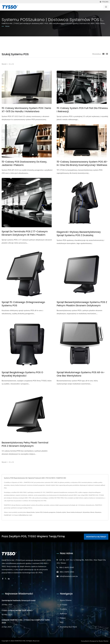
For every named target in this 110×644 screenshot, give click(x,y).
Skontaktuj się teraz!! (96, 537)
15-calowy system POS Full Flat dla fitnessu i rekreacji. (82, 110)
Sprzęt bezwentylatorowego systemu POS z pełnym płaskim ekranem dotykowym (82, 304)
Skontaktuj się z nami (26, 515)
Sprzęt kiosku (31, 512)
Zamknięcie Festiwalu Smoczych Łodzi (19, 600)
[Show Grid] (103, 54)
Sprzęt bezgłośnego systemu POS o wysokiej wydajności (22, 374)
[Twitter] (6, 578)
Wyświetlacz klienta (88, 512)
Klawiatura (98, 512)
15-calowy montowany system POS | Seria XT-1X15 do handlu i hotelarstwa (26, 110)
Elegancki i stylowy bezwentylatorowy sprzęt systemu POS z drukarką (79, 234)
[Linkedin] (9, 578)
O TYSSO (63, 604)
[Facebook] (3, 578)
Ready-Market (103, 641)
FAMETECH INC (20, 640)
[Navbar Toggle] (106, 7)
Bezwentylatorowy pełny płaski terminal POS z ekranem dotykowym (25, 444)
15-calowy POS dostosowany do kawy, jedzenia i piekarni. (24, 163)
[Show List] (107, 54)
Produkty (63, 609)
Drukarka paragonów (49, 512)
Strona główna (66, 600)
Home (7, 26)
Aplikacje (63, 613)
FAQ (61, 622)
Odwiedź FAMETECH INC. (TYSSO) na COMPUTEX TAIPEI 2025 (26, 621)
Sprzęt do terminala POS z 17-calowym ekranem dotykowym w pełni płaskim (25, 233)
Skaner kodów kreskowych (74, 512)
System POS (39, 512)
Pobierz (63, 618)
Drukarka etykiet (61, 512)
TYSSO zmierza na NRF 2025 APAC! (17, 610)
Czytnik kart (7, 515)
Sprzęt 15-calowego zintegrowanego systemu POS (23, 304)
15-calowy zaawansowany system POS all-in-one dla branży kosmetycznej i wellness (82, 163)
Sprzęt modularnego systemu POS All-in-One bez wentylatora (81, 374)
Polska (105, 2)
